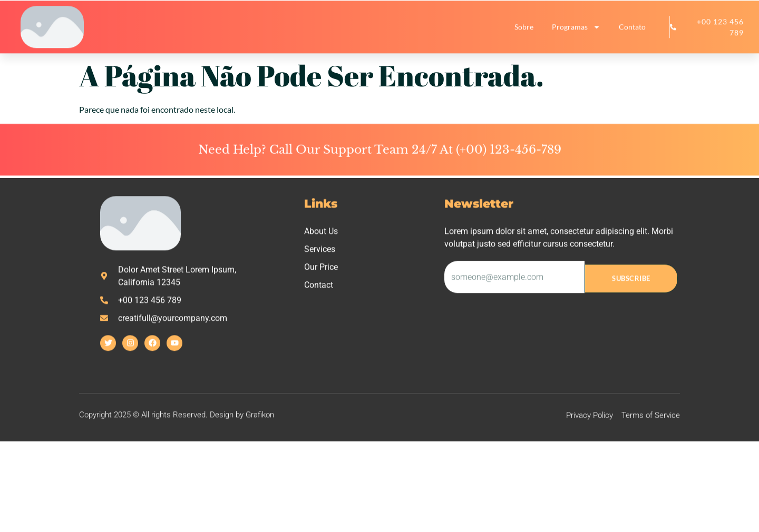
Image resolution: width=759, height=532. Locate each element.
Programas (576, 31)
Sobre (524, 30)
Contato (632, 30)
